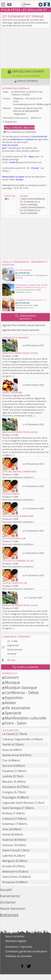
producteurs (16, 139)
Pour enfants (14, 127)
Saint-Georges (12, 808)
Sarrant (7, 766)
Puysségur (9, 797)
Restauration (8, 177)
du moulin (13, 145)
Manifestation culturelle (26, 718)
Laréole (7, 776)
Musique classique (21, 687)
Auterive (8, 840)
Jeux (4, 148)
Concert (12, 677)
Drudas (7, 866)
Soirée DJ (14, 162)
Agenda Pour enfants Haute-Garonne (24, 325)
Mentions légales (16, 941)
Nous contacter (15, 936)
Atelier (10, 703)
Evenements (10, 896)
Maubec (8, 782)
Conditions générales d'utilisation (26, 951)
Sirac (5, 829)
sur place (20, 177)
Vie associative (17, 708)
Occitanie (12, 654)
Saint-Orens (10, 877)
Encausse (9, 882)
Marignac (8, 861)
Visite (5, 145)
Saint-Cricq (10, 850)
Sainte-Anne (10, 755)
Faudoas (8, 771)
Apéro (31, 157)
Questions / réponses (19, 947)
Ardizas (7, 813)
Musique (12, 682)
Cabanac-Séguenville (16, 739)
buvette (19, 179)
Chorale (35, 168)
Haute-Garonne (15, 650)
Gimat (6, 834)
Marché (29, 127)
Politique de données (19, 956)
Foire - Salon (16, 723)
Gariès (7, 744)
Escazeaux (9, 787)
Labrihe (7, 856)
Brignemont (13, 645)
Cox (5, 760)
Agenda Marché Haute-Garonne (21, 330)
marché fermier (40, 136)
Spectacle (13, 713)
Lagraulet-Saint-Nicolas (18, 803)
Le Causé (8, 734)
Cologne (8, 792)
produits (29, 139)
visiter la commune (26, 667)
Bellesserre (10, 871)
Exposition (14, 698)
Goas (6, 750)
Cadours (8, 819)
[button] (25, 73)
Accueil (5, 890)
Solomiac (8, 824)
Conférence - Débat (22, 693)
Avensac (8, 845)
